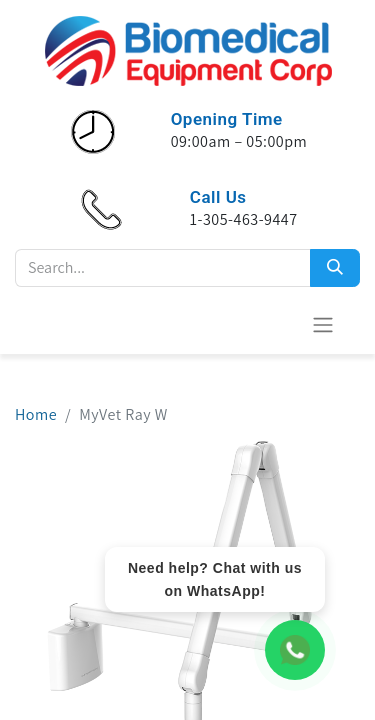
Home (36, 414)
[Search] (335, 268)
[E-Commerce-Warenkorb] (274, 324)
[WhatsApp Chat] (295, 650)
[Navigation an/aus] (323, 324)
